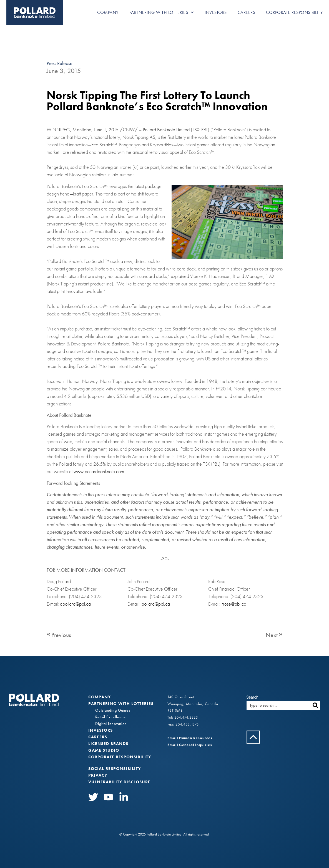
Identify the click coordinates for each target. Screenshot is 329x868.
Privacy (98, 775)
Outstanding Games (113, 710)
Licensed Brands (108, 744)
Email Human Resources (190, 738)
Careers (247, 12)
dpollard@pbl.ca (75, 604)
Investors (216, 12)
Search (253, 697)
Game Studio (104, 750)
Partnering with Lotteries (162, 12)
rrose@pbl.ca (234, 604)
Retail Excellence (110, 717)
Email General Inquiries (190, 745)
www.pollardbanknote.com (99, 472)
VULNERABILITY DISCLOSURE (119, 782)
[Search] (316, 705)
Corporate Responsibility (294, 12)
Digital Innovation (111, 724)
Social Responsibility (115, 769)
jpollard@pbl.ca (155, 604)
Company (108, 12)
